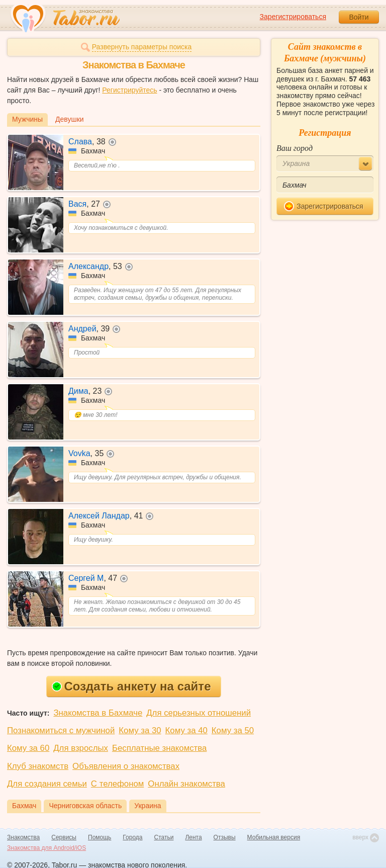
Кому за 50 (233, 730)
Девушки (70, 119)
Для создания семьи (47, 784)
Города (132, 837)
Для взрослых (81, 748)
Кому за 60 (28, 748)
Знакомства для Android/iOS (46, 848)
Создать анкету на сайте (131, 686)
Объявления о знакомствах (126, 766)
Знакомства (23, 837)
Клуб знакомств (38, 766)
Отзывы (225, 837)
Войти (359, 17)
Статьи (164, 837)
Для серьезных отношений (199, 713)
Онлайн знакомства (186, 784)
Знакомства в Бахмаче (98, 713)
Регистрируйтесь (129, 90)
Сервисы (64, 837)
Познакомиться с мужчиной (61, 730)
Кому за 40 (186, 730)
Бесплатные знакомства (159, 748)
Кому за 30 (140, 730)
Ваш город (295, 148)
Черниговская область (85, 806)
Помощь (100, 837)
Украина (148, 806)
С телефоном (117, 784)
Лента (193, 837)
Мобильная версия (274, 837)
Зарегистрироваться (293, 17)
